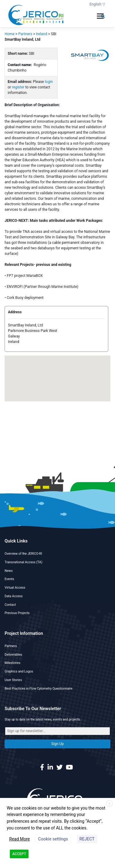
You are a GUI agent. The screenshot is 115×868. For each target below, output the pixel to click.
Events (9, 579)
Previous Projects (17, 613)
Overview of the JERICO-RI (23, 554)
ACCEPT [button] (19, 854)
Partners (11, 646)
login (49, 82)
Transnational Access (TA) (23, 562)
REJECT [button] (87, 839)
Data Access (14, 596)
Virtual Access (15, 588)
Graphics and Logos (19, 671)
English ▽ (97, 4)
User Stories (13, 680)
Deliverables (13, 655)
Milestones (12, 663)
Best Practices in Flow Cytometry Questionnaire (38, 689)
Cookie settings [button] (53, 839)
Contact (10, 605)
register (18, 87)
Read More (19, 839)
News (9, 571)
